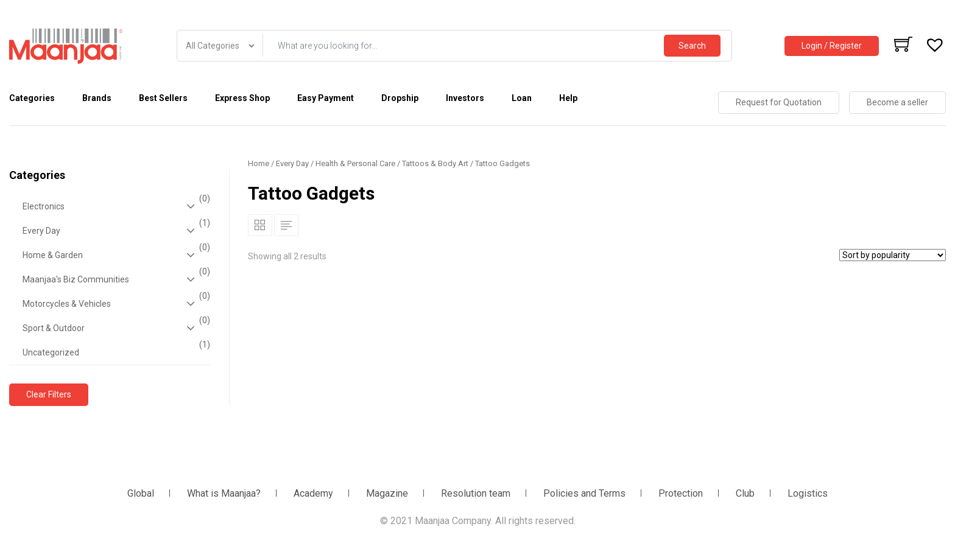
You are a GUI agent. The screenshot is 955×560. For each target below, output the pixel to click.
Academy (313, 493)
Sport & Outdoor (115, 328)
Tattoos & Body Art (435, 163)
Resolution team (476, 493)
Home (259, 163)
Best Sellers (163, 98)
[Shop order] (893, 255)
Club (745, 493)
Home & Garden (115, 255)
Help (568, 98)
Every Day (115, 231)
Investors (465, 98)
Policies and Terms (584, 493)
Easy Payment (326, 98)
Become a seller (897, 102)
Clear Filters (49, 394)
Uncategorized (115, 349)
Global (141, 493)
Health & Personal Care (355, 163)
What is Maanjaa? (224, 493)
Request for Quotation (779, 102)
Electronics (115, 206)
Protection (681, 493)
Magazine (387, 493)
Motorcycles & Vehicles (115, 304)
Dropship (400, 98)
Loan (522, 98)
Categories (32, 98)
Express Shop (242, 98)
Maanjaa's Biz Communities (115, 279)
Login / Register (832, 46)
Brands (97, 98)
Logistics (808, 493)
